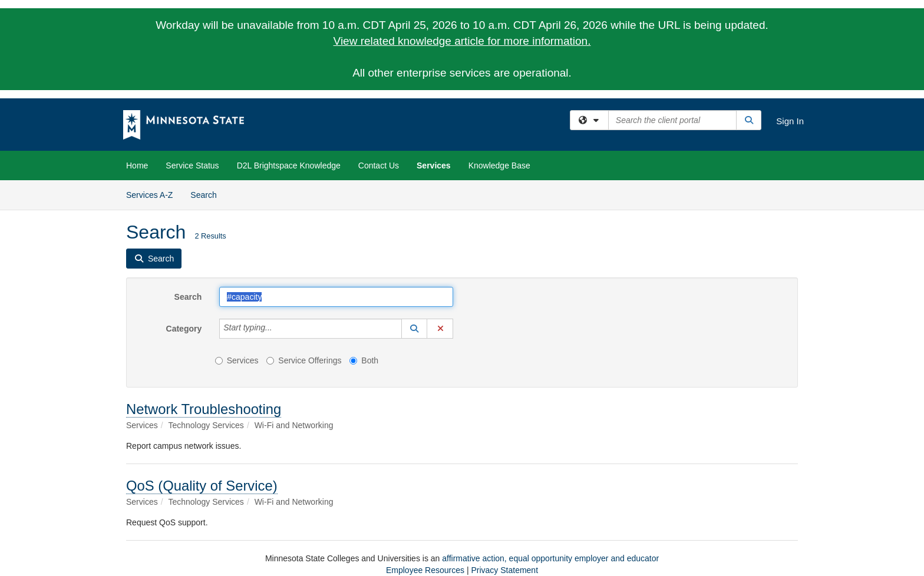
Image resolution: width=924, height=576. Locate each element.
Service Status (192, 165)
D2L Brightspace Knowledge (289, 165)
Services (434, 165)
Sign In (790, 121)
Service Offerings (304, 360)
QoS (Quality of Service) (202, 486)
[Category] (279, 329)
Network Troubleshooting (204, 409)
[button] (414, 329)
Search (208, 194)
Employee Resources (425, 570)
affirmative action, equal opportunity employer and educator (550, 558)
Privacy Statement (504, 570)
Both (364, 360)
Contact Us (379, 165)
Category (184, 329)
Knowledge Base (499, 165)
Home (137, 165)
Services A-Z (149, 195)
